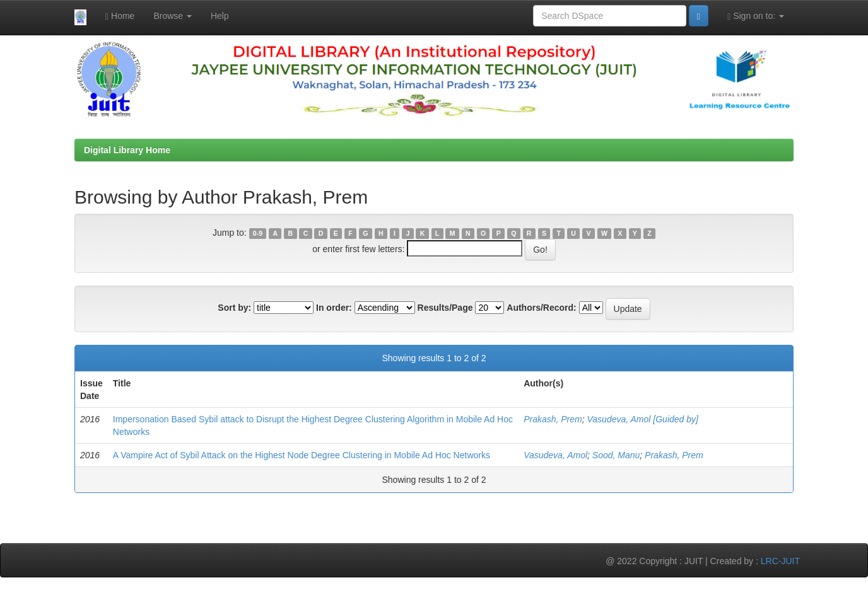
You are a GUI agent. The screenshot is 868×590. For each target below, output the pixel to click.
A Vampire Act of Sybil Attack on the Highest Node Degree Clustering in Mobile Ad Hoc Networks (302, 455)
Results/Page (445, 308)
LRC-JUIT (780, 561)
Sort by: (234, 308)
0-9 (258, 233)
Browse (173, 16)
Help (220, 16)
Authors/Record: (541, 308)
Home (120, 16)
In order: (334, 308)
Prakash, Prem (553, 419)
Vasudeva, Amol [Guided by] (643, 419)
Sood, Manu (616, 455)
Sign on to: (756, 16)
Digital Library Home (127, 150)
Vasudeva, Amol (555, 455)
